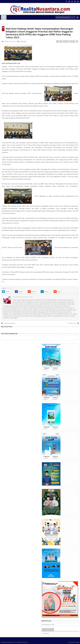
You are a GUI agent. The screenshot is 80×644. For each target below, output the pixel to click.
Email (72, 41)
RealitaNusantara (6, 642)
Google (77, 642)
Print (66, 41)
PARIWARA (9, 288)
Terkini (48, 630)
